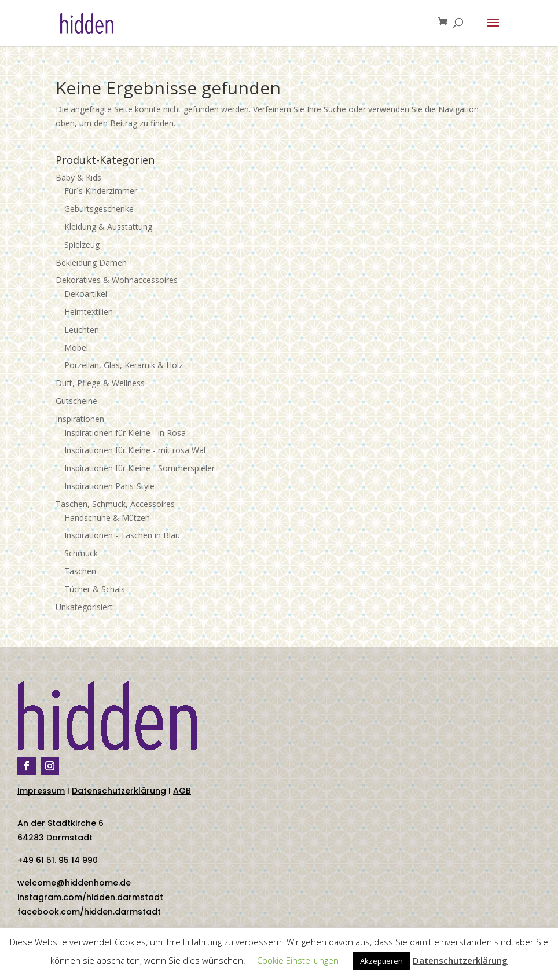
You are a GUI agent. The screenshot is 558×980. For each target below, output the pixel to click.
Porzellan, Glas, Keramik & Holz (124, 365)
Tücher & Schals (95, 589)
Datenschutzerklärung (119, 791)
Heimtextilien (89, 312)
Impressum (41, 791)
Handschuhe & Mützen (107, 518)
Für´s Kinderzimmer (101, 191)
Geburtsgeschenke (99, 209)
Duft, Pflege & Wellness (100, 383)
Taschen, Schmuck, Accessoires (115, 504)
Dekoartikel (86, 294)
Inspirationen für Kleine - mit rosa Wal (135, 450)
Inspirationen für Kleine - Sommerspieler (139, 468)
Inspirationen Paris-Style (109, 486)
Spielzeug (82, 245)
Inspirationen (80, 419)
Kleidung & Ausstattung (108, 227)
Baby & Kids (78, 177)
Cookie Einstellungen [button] (298, 960)
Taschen (80, 571)
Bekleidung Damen (91, 263)
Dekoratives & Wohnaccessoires (117, 280)
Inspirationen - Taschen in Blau (122, 535)
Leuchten (82, 330)
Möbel (76, 348)
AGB (182, 791)
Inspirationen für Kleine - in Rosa (125, 433)
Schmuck (81, 553)
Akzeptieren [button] (381, 961)
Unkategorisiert (84, 607)
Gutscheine (76, 401)
